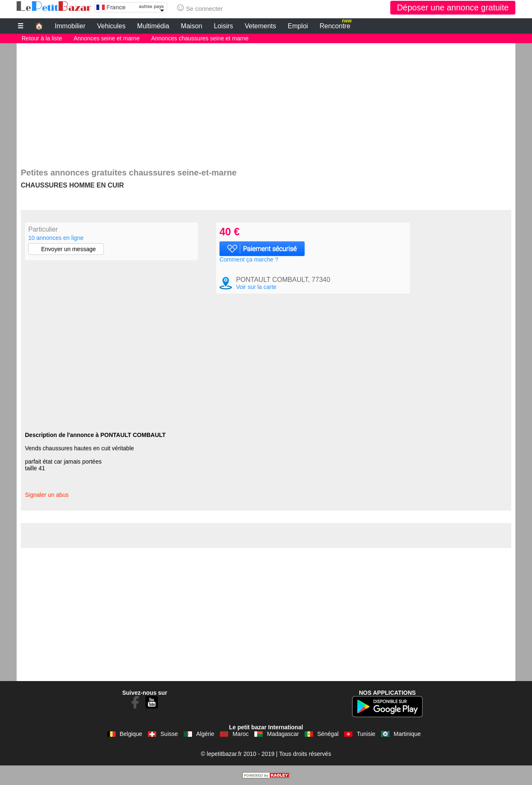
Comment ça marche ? (249, 259)
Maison (192, 26)
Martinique (407, 734)
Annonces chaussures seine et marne (200, 38)
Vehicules (111, 26)
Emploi (298, 26)
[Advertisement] (266, 101)
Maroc (240, 734)
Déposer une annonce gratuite (453, 7)
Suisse (169, 734)
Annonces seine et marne (107, 38)
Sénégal (328, 734)
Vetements (261, 26)
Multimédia (153, 26)
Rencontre (336, 25)
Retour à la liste (42, 38)
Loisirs (224, 26)
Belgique (131, 734)
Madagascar (283, 734)
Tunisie (366, 734)
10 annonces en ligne (56, 238)
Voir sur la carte (256, 287)
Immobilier (70, 26)
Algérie (205, 734)
